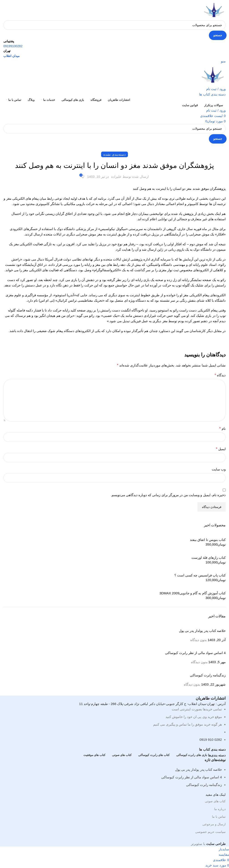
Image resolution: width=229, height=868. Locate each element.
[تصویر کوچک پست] (200, 626)
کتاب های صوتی (215, 801)
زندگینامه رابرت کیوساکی (204, 785)
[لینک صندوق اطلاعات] (114, 423)
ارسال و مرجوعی (214, 824)
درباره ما (220, 809)
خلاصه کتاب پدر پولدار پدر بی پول (198, 770)
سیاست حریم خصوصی (210, 832)
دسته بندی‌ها (217, 755)
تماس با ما (219, 817)
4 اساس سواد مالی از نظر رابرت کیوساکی (192, 777)
